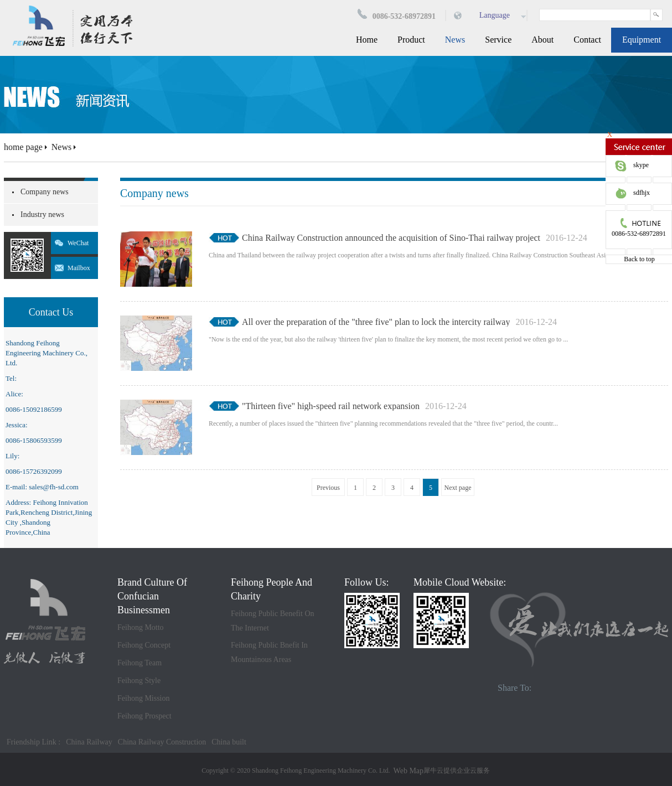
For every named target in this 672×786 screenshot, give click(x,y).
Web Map (409, 771)
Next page (458, 488)
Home (367, 40)
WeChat (78, 243)
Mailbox (79, 268)
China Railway (89, 742)
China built (229, 742)
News (61, 147)
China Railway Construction (162, 742)
